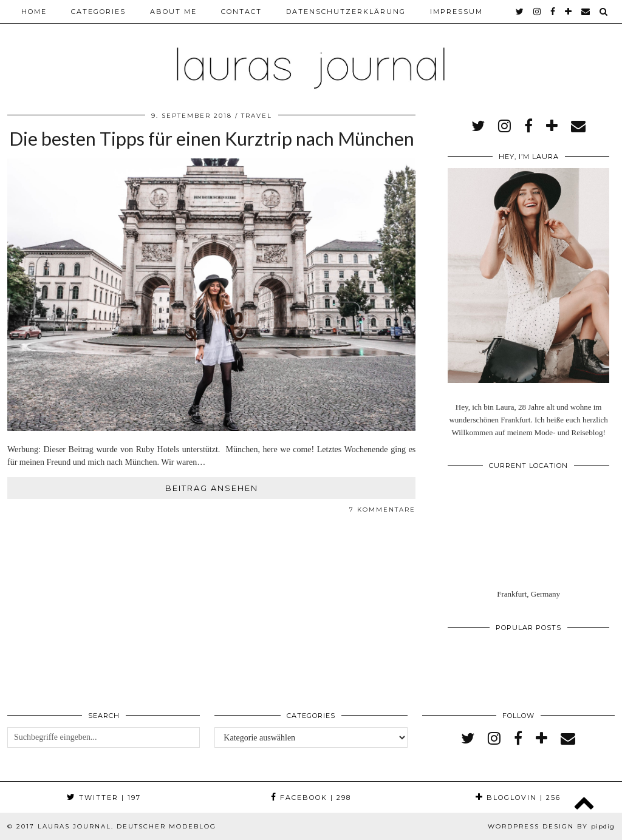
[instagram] (538, 12)
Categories (98, 12)
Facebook (311, 798)
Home (34, 12)
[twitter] (520, 12)
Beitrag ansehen (212, 488)
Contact (241, 12)
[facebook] (553, 12)
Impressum (456, 12)
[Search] (604, 12)
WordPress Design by (551, 826)
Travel (257, 116)
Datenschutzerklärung (346, 12)
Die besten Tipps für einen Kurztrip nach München (212, 138)
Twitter (104, 798)
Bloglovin (518, 798)
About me (173, 12)
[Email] (586, 12)
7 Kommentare (382, 510)
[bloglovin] (569, 12)
